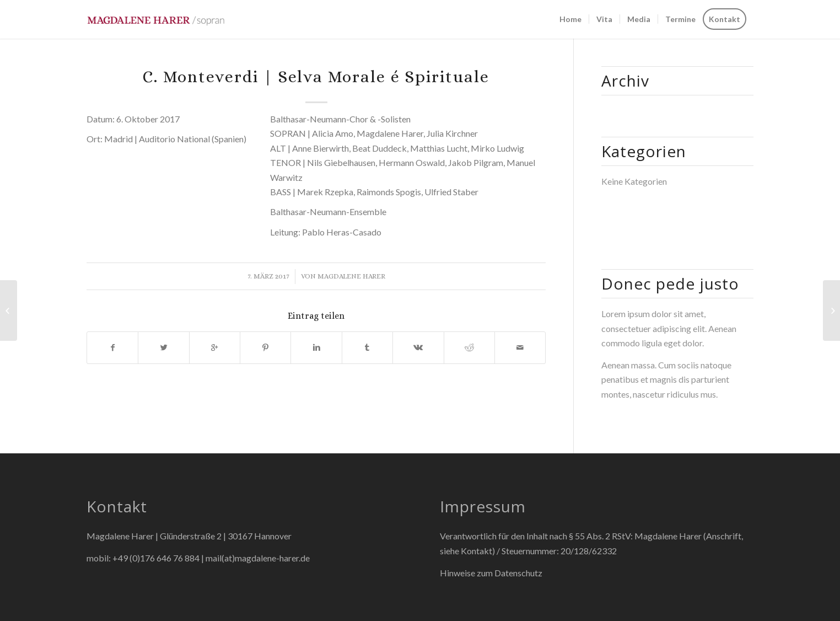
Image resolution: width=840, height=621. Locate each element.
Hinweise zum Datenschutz (491, 573)
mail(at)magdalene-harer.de (258, 558)
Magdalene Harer (351, 276)
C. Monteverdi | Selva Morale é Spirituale (316, 77)
